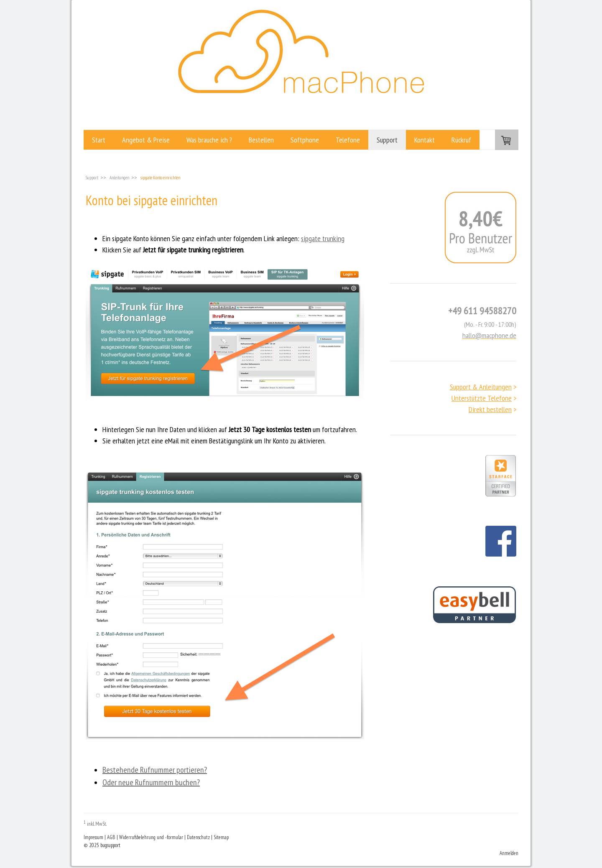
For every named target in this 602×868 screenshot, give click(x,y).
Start (99, 140)
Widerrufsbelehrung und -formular (151, 837)
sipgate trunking (323, 238)
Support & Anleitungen (481, 387)
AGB (111, 837)
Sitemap (221, 837)
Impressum (93, 837)
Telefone (348, 140)
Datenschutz (198, 837)
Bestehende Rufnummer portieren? (155, 770)
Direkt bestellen (490, 409)
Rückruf (461, 140)
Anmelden (509, 853)
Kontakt (425, 140)
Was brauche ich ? (209, 140)
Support (387, 140)
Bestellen (261, 140)
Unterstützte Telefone (482, 398)
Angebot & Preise (146, 140)
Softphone (305, 140)
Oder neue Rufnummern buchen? (151, 782)
